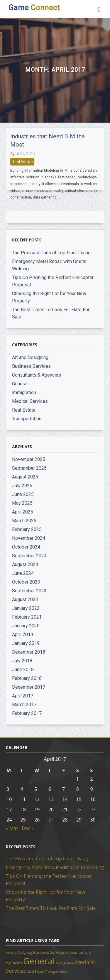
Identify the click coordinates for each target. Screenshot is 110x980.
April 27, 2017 (23, 154)
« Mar (12, 828)
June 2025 (23, 494)
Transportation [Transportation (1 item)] (56, 972)
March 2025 (24, 521)
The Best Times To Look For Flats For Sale (51, 908)
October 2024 (26, 547)
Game (34, 8)
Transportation (27, 419)
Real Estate (22, 162)
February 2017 (27, 713)
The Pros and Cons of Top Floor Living (51, 253)
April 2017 (23, 696)
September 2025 (29, 468)
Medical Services (30, 401)
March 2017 (24, 705)
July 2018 (22, 661)
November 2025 (29, 459)
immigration (24, 392)
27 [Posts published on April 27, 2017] (51, 820)
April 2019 (23, 635)
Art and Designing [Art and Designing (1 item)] (19, 953)
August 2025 (25, 477)
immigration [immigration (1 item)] (65, 963)
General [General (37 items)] (39, 961)
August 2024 (25, 564)
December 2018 (29, 652)
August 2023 (25, 599)
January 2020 (26, 626)
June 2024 (23, 573)
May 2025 (22, 503)
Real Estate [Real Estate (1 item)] (36, 972)
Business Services (31, 366)
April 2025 (23, 512)
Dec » (28, 828)
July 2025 (22, 486)
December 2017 (29, 687)
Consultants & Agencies (37, 375)
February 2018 (27, 678)
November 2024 (29, 538)
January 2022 (26, 608)
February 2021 (27, 617)
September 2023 (29, 591)
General (20, 384)
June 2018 (23, 670)
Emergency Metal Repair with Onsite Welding (55, 867)
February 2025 (27, 529)
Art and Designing (30, 357)
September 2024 (29, 556)
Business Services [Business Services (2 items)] (49, 952)
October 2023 (26, 582)
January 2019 (26, 643)
